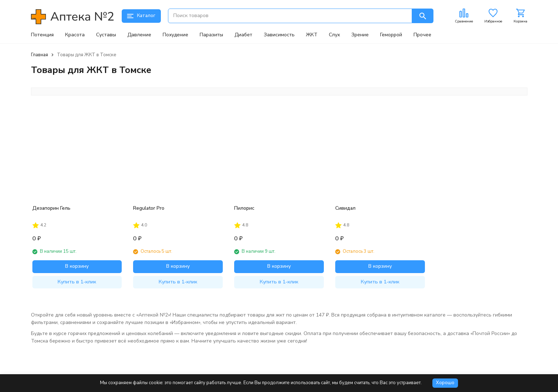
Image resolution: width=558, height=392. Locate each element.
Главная (40, 55)
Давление (139, 35)
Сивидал (345, 208)
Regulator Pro (149, 208)
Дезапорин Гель (51, 208)
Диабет (243, 35)
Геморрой (391, 35)
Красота (75, 35)
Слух (334, 35)
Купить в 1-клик (77, 282)
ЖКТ (312, 35)
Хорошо (445, 383)
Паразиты (211, 35)
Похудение (175, 35)
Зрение (360, 35)
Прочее (422, 35)
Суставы (106, 35)
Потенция (42, 35)
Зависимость (279, 35)
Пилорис (244, 208)
